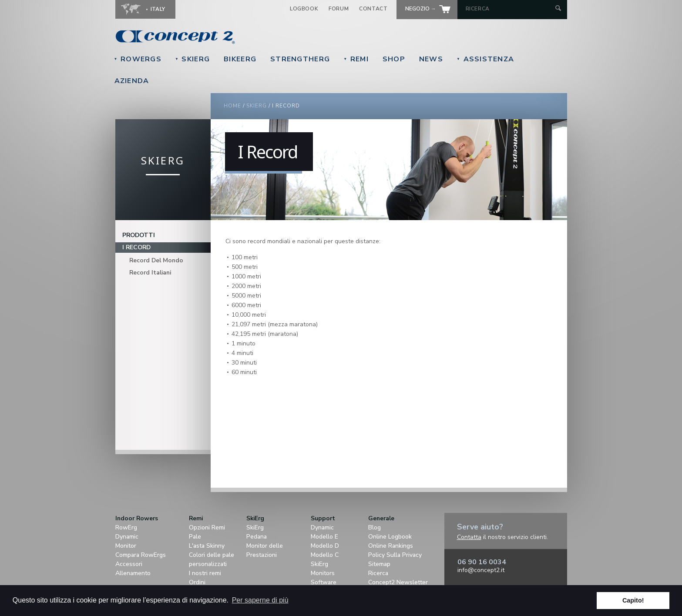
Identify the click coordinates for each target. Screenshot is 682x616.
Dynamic (127, 537)
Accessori (129, 564)
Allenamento (133, 573)
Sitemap (379, 564)
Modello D (325, 546)
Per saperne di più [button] (260, 600)
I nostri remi (205, 573)
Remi (356, 59)
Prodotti (139, 235)
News (431, 59)
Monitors (323, 573)
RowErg (126, 527)
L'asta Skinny (207, 546)
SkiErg (192, 59)
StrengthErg (300, 59)
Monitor (126, 546)
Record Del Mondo (156, 260)
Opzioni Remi (207, 527)
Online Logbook (390, 537)
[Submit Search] (558, 9)
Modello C (325, 555)
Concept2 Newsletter (398, 582)
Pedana (257, 537)
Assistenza (485, 59)
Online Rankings (391, 546)
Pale (195, 537)
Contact (373, 9)
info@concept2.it (481, 570)
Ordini (197, 582)
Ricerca (378, 573)
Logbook (304, 9)
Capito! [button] (633, 600)
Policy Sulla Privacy (395, 555)
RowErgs (138, 59)
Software (324, 582)
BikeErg (240, 59)
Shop (394, 59)
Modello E (324, 537)
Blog (375, 527)
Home (232, 106)
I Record (136, 247)
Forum (339, 9)
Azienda (132, 81)
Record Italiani (150, 273)
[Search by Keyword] (509, 9)
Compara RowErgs (141, 555)
